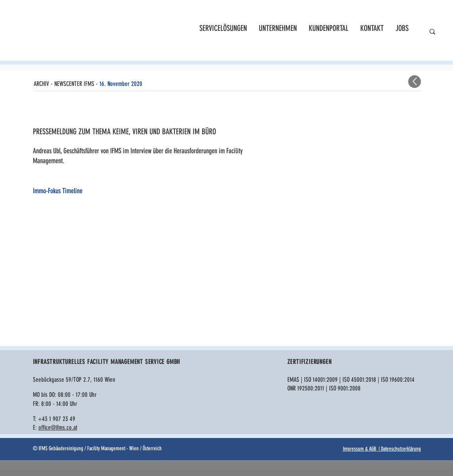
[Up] (415, 82)
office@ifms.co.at (58, 427)
